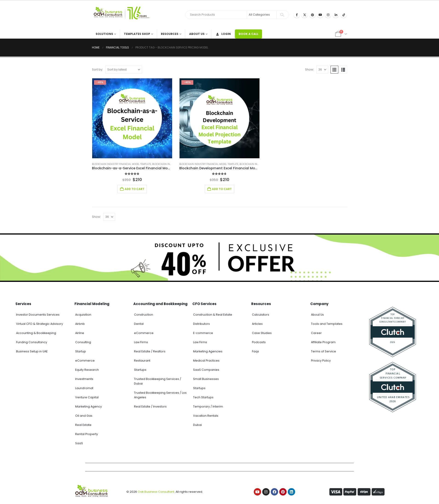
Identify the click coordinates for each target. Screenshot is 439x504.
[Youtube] (320, 15)
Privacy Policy (321, 361)
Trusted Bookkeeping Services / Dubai (158, 381)
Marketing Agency (88, 406)
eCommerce (85, 361)
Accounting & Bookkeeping (36, 333)
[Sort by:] (124, 70)
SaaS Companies (206, 370)
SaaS (79, 443)
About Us (197, 34)
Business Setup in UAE (32, 351)
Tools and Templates (327, 324)
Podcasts (259, 342)
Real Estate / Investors (150, 406)
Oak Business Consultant (156, 492)
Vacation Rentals (206, 416)
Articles (257, 324)
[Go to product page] (132, 118)
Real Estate (83, 425)
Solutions (104, 34)
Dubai (197, 425)
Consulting (83, 342)
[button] (334, 70)
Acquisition (83, 315)
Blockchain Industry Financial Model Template (121, 164)
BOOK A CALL (248, 34)
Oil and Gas (84, 416)
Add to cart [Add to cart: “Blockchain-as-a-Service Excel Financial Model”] (134, 189)
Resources (170, 34)
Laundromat (84, 388)
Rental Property (87, 434)
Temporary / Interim (208, 406)
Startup (81, 351)
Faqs (255, 351)
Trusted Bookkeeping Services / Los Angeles (160, 395)
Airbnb (80, 324)
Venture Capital (87, 397)
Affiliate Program (323, 342)
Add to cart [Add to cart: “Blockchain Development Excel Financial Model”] (222, 189)
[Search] (282, 15)
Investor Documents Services (38, 315)
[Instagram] (328, 15)
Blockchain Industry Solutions (172, 164)
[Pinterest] (312, 15)
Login (223, 34)
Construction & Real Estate (213, 315)
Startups (140, 370)
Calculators (261, 315)
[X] (305, 15)
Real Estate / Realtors (150, 351)
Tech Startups (203, 397)
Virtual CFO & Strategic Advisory (40, 324)
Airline (80, 333)
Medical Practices (206, 361)
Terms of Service (324, 351)
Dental (139, 324)
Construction (144, 315)
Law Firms (141, 342)
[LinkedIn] (336, 15)
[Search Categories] (262, 15)
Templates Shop (137, 34)
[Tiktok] (344, 15)
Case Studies (262, 333)
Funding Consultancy (32, 342)
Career (316, 333)
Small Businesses (206, 379)
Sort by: (97, 69)
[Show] (322, 70)
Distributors (201, 324)
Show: (309, 69)
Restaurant (142, 361)
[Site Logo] (121, 15)
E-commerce (203, 333)
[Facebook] (297, 15)
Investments (84, 379)
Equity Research (87, 370)
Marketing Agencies (208, 351)
